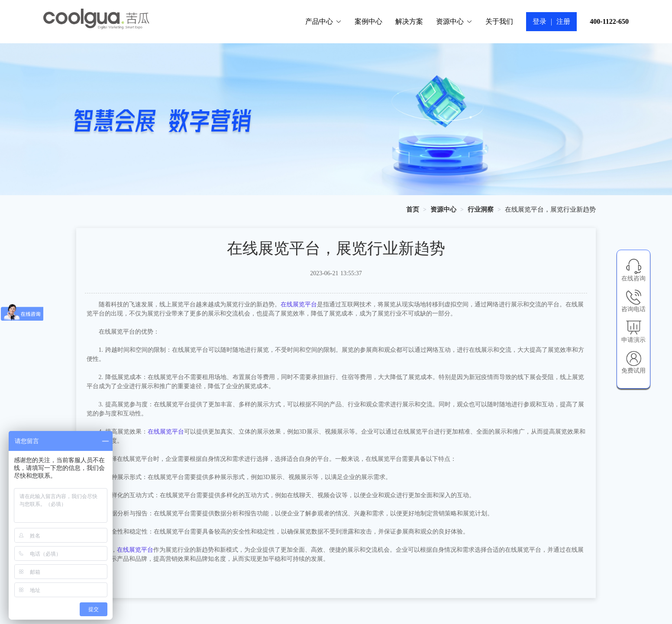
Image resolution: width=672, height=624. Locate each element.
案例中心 (368, 21)
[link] (413, 209)
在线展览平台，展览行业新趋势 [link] (550, 209)
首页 (413, 209)
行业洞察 (481, 209)
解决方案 (409, 21)
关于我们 (499, 21)
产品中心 (323, 21)
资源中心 (454, 21)
